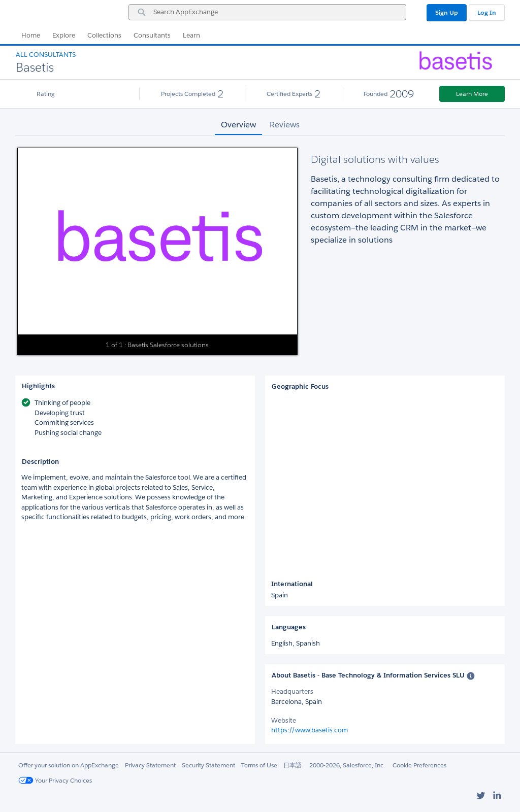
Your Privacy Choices (55, 780)
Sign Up (447, 12)
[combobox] (267, 12)
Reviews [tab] (285, 125)
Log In (487, 12)
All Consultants (46, 55)
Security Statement (208, 765)
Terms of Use (259, 765)
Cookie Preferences (419, 765)
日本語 (292, 765)
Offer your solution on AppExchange (69, 765)
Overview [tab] (238, 125)
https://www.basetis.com (310, 730)
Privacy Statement (150, 765)
